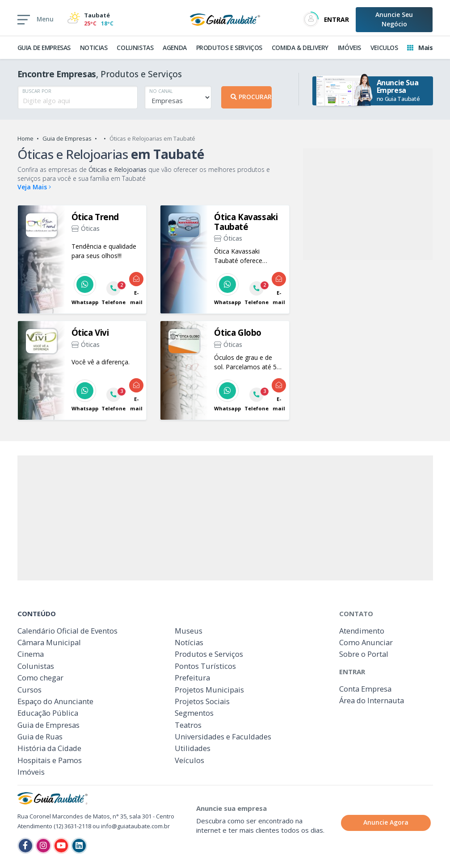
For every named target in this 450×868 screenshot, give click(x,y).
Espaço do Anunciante (55, 701)
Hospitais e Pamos (50, 760)
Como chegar (40, 678)
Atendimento (362, 631)
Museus (189, 631)
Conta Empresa (365, 689)
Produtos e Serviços (209, 654)
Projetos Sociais (202, 701)
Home (25, 138)
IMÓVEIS (349, 48)
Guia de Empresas (67, 138)
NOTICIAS (94, 48)
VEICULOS (384, 48)
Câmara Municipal (49, 642)
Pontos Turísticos (205, 666)
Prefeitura (192, 678)
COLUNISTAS (135, 48)
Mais (420, 48)
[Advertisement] (368, 204)
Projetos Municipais (209, 690)
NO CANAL (161, 91)
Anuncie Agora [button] (386, 822)
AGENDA (175, 48)
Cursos (29, 690)
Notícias (189, 642)
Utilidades (193, 748)
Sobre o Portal (364, 654)
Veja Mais (34, 187)
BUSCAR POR (37, 91)
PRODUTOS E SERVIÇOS (229, 48)
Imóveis (31, 772)
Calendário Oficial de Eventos (67, 631)
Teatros (188, 725)
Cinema (31, 654)
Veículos (189, 760)
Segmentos (194, 713)
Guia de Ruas (40, 737)
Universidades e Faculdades (223, 737)
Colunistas (36, 666)
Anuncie (394, 19)
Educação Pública (48, 713)
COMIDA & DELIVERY (300, 48)
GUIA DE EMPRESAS (44, 48)
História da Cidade (49, 748)
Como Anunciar (366, 642)
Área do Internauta (372, 700)
